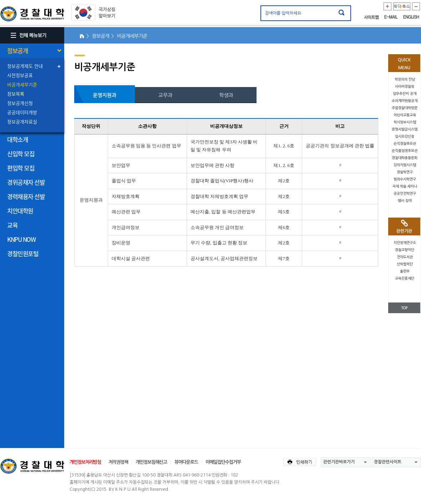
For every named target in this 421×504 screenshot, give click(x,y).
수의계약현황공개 (405, 101)
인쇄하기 (300, 462)
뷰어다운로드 (186, 462)
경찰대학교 (32, 466)
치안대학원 (20, 211)
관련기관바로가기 (339, 462)
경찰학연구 (405, 172)
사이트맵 (373, 17)
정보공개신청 (20, 103)
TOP (404, 308)
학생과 (226, 95)
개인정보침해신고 (151, 462)
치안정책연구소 (405, 243)
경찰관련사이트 (388, 462)
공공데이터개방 (22, 112)
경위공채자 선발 (26, 182)
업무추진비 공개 (405, 94)
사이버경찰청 (405, 86)
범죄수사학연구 (405, 179)
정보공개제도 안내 (25, 66)
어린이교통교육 (405, 115)
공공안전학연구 (405, 194)
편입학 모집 (21, 168)
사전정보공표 (20, 75)
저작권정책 (118, 462)
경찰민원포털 (23, 253)
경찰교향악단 (405, 250)
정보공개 (17, 50)
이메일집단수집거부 (223, 462)
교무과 (165, 95)
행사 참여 (405, 201)
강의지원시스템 (405, 165)
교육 (12, 225)
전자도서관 (405, 257)
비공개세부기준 (22, 84)
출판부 (405, 271)
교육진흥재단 (405, 278)
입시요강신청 (405, 136)
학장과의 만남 (405, 79)
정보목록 (16, 94)
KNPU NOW (21, 239)
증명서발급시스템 (405, 129)
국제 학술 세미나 (405, 186)
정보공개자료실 (22, 121)
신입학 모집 (21, 154)
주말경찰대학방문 (405, 108)
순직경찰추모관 (405, 144)
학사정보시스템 (405, 122)
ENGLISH (411, 17)
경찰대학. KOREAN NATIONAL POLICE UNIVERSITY (32, 14)
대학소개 (17, 139)
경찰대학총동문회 (405, 158)
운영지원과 (105, 95)
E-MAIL (392, 17)
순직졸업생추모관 (405, 151)
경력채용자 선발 (26, 196)
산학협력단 (405, 264)
